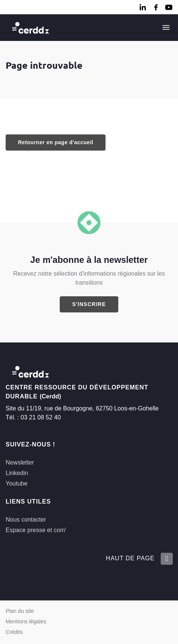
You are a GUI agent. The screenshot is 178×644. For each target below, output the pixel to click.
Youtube (17, 483)
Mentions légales (26, 621)
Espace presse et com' (36, 530)
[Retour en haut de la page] (166, 559)
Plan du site (20, 611)
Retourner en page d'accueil (56, 142)
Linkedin (17, 473)
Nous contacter (26, 520)
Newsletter (20, 462)
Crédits (14, 632)
